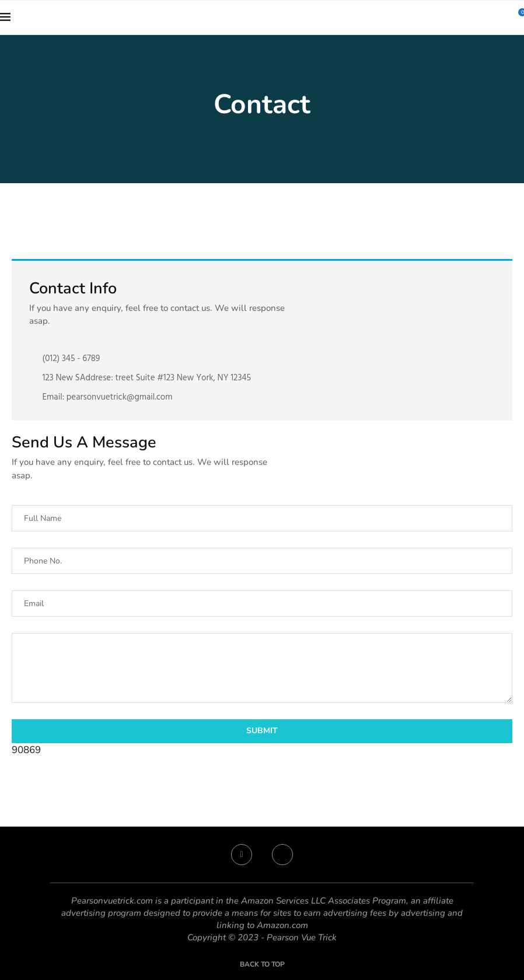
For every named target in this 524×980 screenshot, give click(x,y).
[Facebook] (242, 855)
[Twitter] (282, 855)
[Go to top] (262, 963)
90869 (26, 750)
